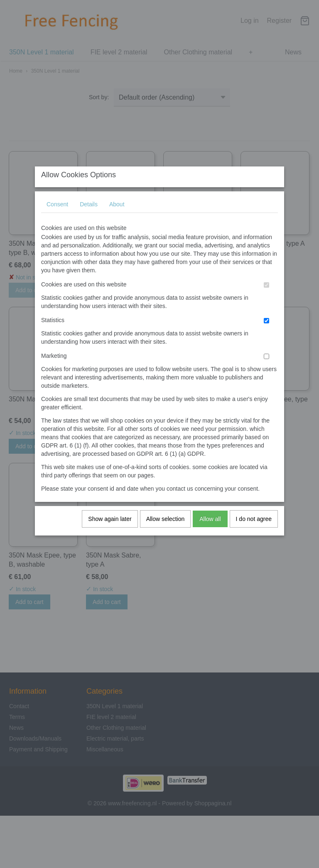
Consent (57, 212)
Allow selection (166, 527)
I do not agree (254, 527)
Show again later (110, 527)
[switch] (266, 293)
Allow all (210, 527)
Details (89, 212)
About (117, 212)
